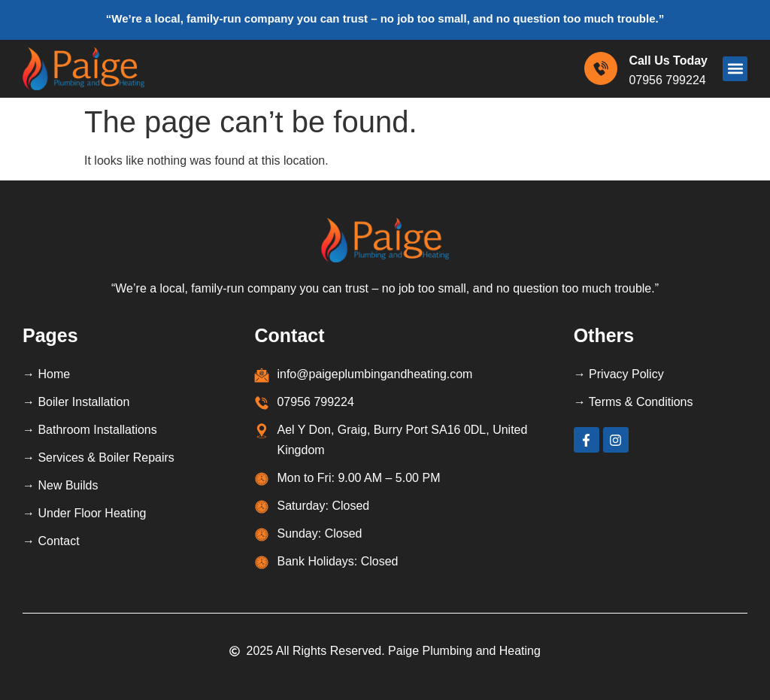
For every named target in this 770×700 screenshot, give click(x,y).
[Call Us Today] (601, 68)
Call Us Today (668, 61)
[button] (735, 69)
